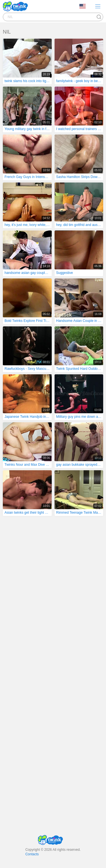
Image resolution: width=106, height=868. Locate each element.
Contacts (32, 854)
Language (83, 6)
